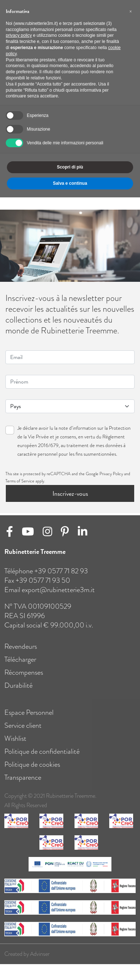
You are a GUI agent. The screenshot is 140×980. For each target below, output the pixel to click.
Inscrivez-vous (70, 493)
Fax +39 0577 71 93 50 (37, 587)
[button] (131, 12)
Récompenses (24, 679)
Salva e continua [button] (70, 183)
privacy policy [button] (19, 35)
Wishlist (15, 745)
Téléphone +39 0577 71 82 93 (46, 577)
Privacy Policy (111, 474)
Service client (23, 732)
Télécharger (20, 666)
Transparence (23, 784)
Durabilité (18, 692)
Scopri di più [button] (70, 167)
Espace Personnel (29, 719)
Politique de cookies (32, 771)
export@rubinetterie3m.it (58, 596)
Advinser (40, 961)
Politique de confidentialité (42, 758)
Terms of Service (20, 481)
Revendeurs (21, 653)
